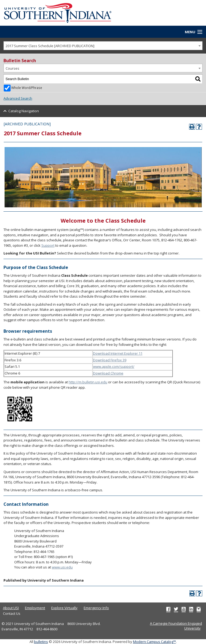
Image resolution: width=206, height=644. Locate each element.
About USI (11, 608)
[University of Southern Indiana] (58, 12)
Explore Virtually (64, 608)
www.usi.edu (62, 567)
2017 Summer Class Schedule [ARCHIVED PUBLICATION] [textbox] (50, 46)
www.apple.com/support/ (114, 366)
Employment (35, 608)
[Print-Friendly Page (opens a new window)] (192, 127)
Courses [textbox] (12, 68)
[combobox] (103, 46)
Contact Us (12, 613)
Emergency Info (96, 608)
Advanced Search (18, 98)
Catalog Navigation (24, 111)
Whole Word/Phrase (27, 88)
